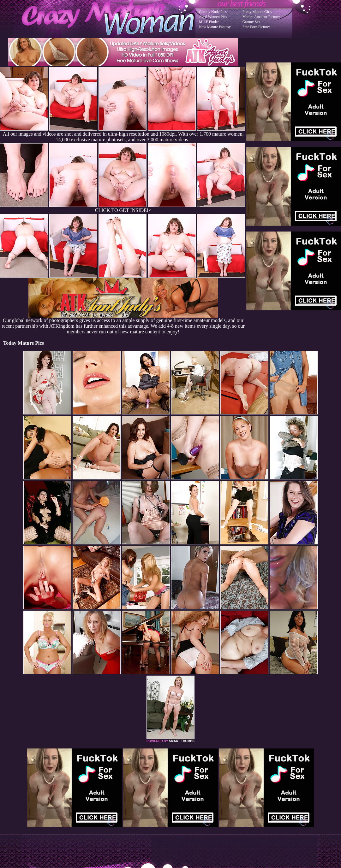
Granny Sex (251, 22)
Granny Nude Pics (213, 12)
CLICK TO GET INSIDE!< (123, 210)
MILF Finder (209, 22)
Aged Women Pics (213, 17)
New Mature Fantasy (215, 27)
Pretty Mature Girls (257, 12)
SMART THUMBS (182, 741)
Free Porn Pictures (257, 27)
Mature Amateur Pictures (262, 17)
